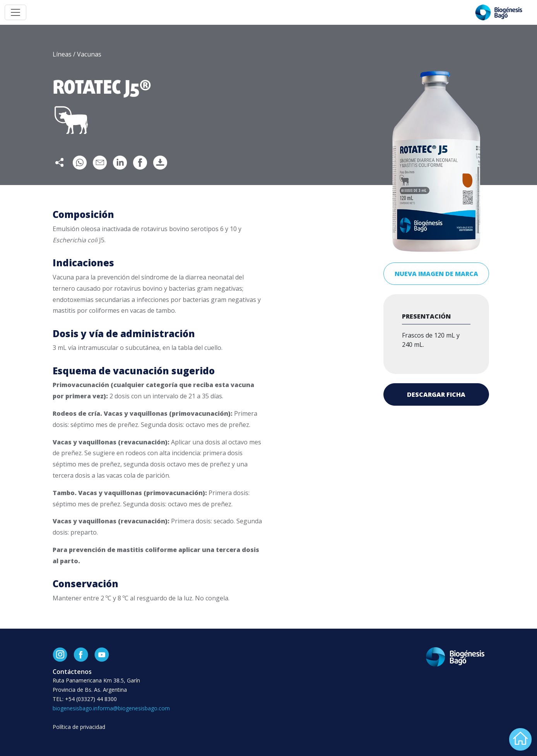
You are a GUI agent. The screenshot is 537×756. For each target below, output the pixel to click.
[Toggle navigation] (15, 12)
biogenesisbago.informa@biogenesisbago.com (111, 708)
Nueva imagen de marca (436, 274)
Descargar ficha (436, 394)
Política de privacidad (79, 727)
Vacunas (89, 54)
